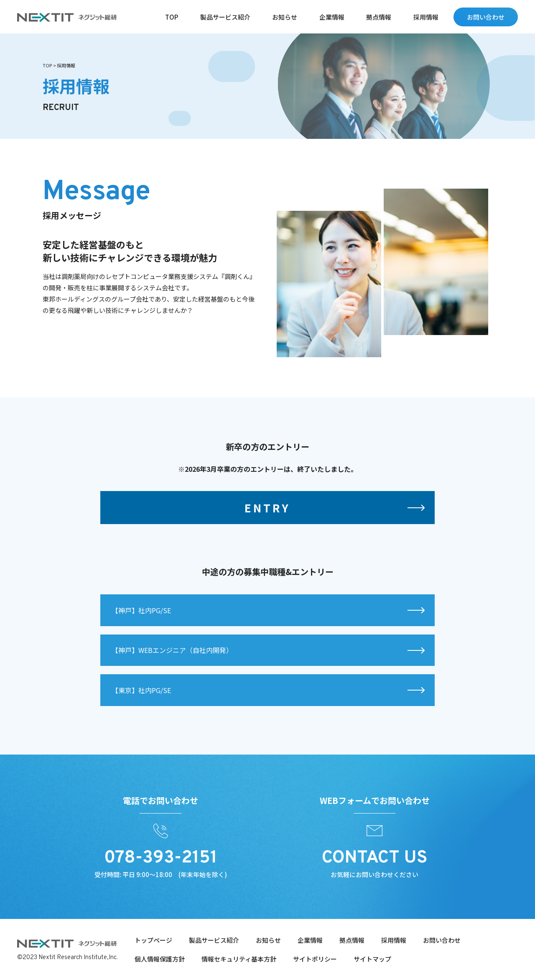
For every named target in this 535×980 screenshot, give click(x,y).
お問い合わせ (486, 17)
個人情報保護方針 (160, 959)
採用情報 (426, 17)
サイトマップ (372, 959)
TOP (172, 17)
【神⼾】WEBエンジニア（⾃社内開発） (172, 665)
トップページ (153, 940)
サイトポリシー (315, 959)
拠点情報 (379, 17)
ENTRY (267, 523)
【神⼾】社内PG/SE (141, 626)
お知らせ (285, 17)
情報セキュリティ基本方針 (239, 959)
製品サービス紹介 (225, 17)
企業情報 (332, 17)
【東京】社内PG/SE (141, 705)
